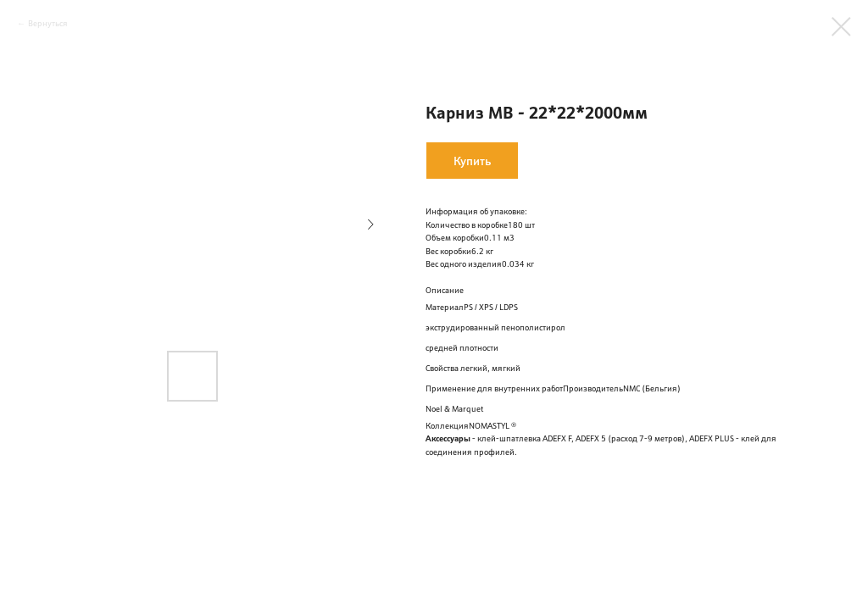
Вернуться (48, 23)
